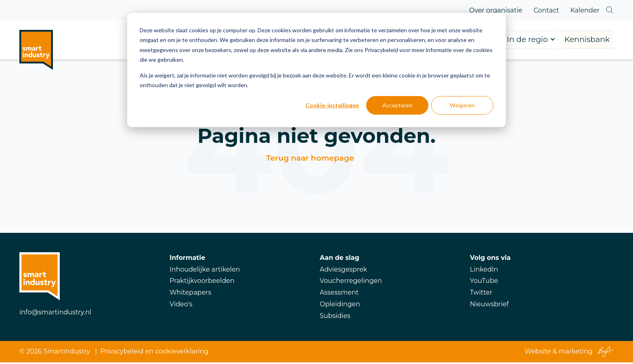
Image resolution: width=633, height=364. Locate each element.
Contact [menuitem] (546, 10)
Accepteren (397, 105)
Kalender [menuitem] (585, 10)
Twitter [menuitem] (481, 294)
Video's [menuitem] (181, 306)
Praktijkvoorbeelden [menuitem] (202, 282)
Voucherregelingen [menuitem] (351, 282)
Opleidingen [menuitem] (340, 306)
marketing (576, 353)
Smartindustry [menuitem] (67, 353)
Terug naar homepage (310, 160)
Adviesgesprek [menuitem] (343, 271)
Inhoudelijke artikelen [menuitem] (205, 271)
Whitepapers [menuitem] (190, 294)
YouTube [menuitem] (484, 282)
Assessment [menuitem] (339, 294)
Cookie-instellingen (332, 105)
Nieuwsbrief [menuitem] (489, 306)
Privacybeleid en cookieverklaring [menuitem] (155, 353)
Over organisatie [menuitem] (496, 10)
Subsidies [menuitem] (335, 317)
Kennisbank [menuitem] (569, 40)
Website (538, 353)
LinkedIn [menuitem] (484, 271)
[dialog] (316, 70)
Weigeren (462, 105)
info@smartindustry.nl (55, 314)
